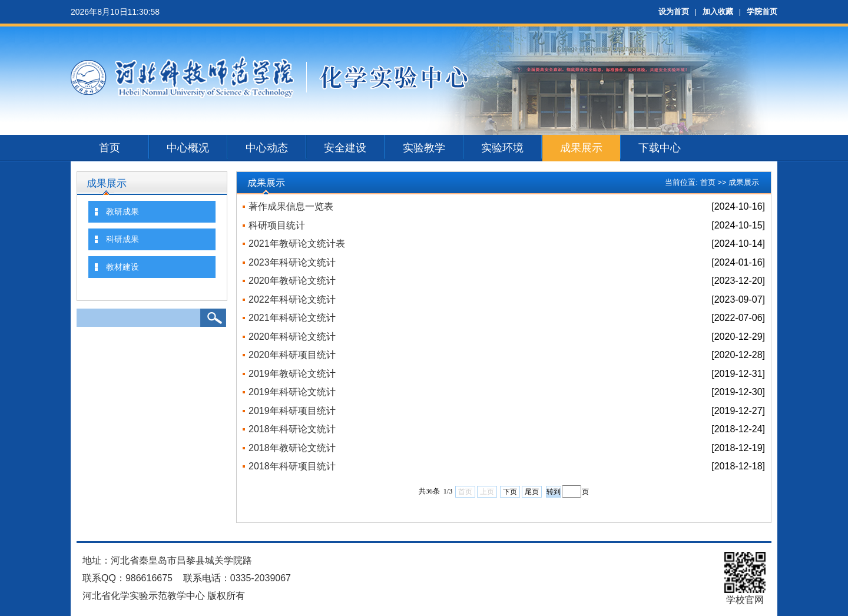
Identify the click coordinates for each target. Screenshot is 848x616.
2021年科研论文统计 (292, 318)
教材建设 (122, 267)
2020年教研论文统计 (292, 281)
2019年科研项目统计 (292, 411)
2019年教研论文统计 (292, 374)
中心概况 (188, 148)
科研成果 (122, 239)
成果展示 (581, 148)
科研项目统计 (277, 225)
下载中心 (660, 148)
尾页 (532, 492)
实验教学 (424, 148)
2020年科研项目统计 (292, 355)
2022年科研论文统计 (292, 299)
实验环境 (502, 148)
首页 (110, 148)
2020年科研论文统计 (292, 337)
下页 (510, 492)
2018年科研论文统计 (292, 429)
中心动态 (267, 148)
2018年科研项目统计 (292, 466)
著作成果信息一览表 (291, 206)
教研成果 (122, 211)
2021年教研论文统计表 (297, 244)
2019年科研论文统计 (292, 392)
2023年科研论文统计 (292, 262)
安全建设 (345, 148)
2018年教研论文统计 (292, 448)
